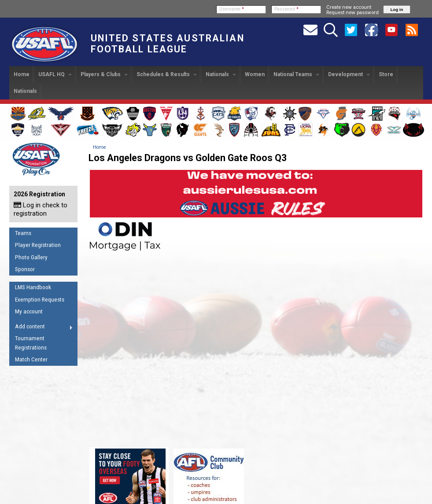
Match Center (31, 359)
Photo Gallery (31, 257)
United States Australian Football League (168, 44)
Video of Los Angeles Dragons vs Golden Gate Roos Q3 (256, 348)
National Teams (296, 74)
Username (232, 9)
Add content (41, 328)
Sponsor (25, 269)
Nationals (221, 74)
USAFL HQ (55, 74)
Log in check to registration (41, 209)
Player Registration (38, 245)
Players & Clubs (104, 74)
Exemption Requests (40, 300)
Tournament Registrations (31, 343)
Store (386, 74)
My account (29, 311)
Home (22, 74)
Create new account (349, 7)
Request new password (353, 12)
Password (286, 9)
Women (255, 74)
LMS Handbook (33, 287)
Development (349, 74)
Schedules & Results (167, 74)
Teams (23, 233)
